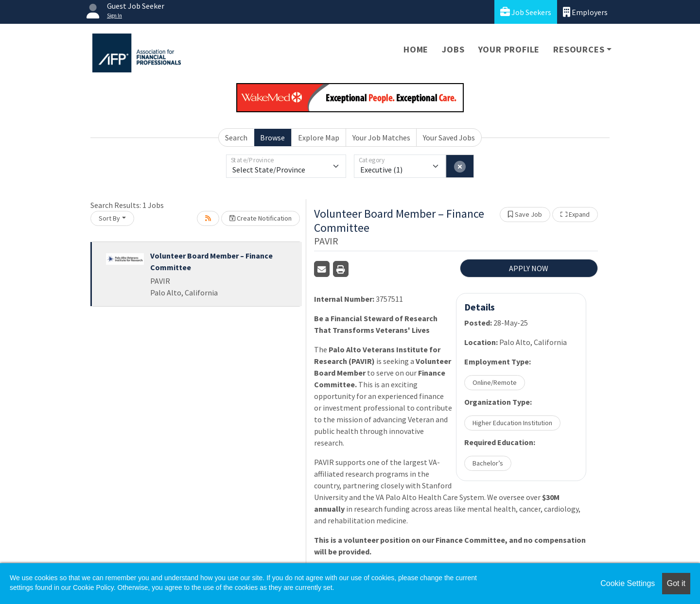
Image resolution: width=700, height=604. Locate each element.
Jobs (453, 49)
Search (236, 138)
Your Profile (509, 49)
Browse (272, 138)
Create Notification (261, 218)
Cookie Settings (628, 583)
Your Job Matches (381, 138)
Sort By (109, 218)
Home (416, 49)
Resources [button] (579, 49)
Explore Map (319, 138)
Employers (585, 12)
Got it (676, 583)
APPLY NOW (529, 268)
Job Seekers (526, 12)
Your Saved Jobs (449, 138)
